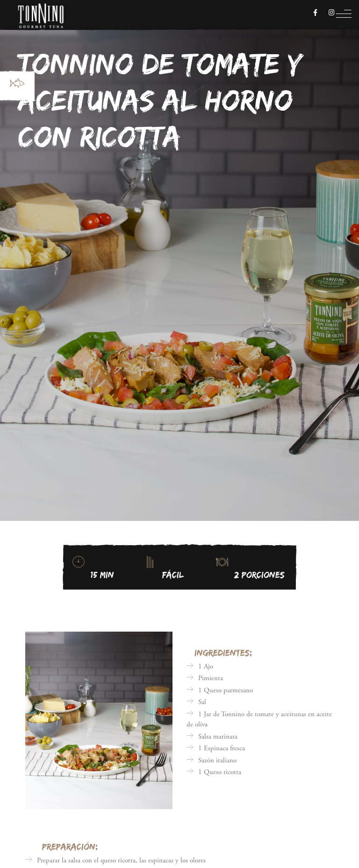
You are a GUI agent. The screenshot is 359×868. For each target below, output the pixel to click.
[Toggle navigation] (344, 16)
